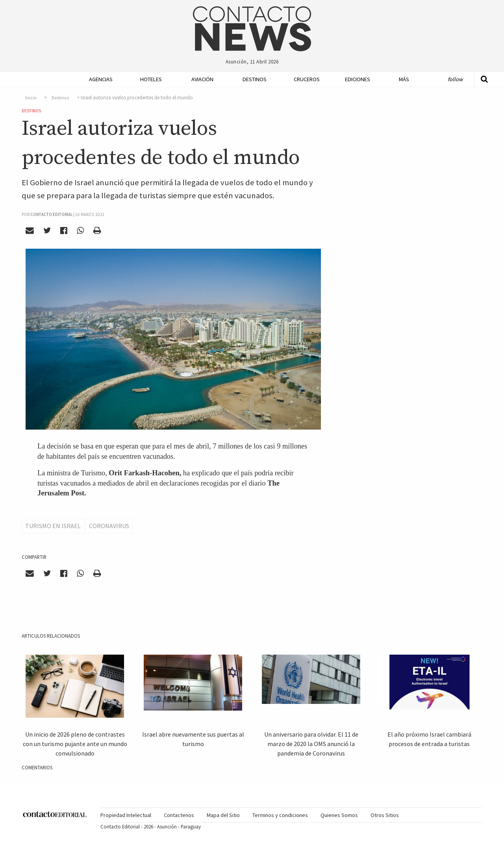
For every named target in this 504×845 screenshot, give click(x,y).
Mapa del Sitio (223, 815)
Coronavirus (109, 526)
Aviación (202, 79)
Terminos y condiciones (280, 815)
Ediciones (358, 79)
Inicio (31, 98)
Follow (455, 79)
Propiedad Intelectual (126, 815)
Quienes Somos (339, 815)
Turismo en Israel (53, 526)
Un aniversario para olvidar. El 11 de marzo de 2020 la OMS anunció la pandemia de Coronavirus (311, 744)
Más (404, 79)
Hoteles (151, 79)
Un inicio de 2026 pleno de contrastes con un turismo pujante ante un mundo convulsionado (75, 744)
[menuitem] (98, 79)
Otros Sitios (385, 815)
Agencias (101, 79)
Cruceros (306, 79)
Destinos (255, 79)
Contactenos (179, 815)
